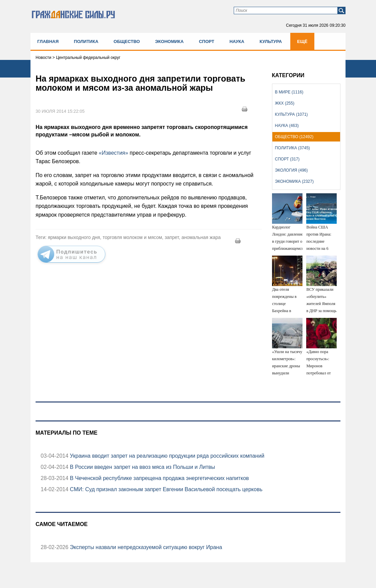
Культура (271, 41)
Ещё (302, 41)
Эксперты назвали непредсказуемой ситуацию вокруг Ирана (145, 547)
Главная (48, 41)
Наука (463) (287, 126)
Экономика (169, 41)
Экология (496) (291, 170)
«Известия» (114, 153)
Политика (86, 41)
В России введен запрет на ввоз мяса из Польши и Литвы (142, 467)
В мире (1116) (289, 92)
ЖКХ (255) (285, 103)
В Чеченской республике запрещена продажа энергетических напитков (159, 478)
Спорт (206, 41)
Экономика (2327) (294, 181)
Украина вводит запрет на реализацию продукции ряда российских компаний (166, 456)
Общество (127, 41)
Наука (237, 41)
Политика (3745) (293, 148)
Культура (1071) (291, 114)
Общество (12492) (294, 137)
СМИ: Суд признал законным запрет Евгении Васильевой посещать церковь (165, 489)
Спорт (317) (287, 159)
